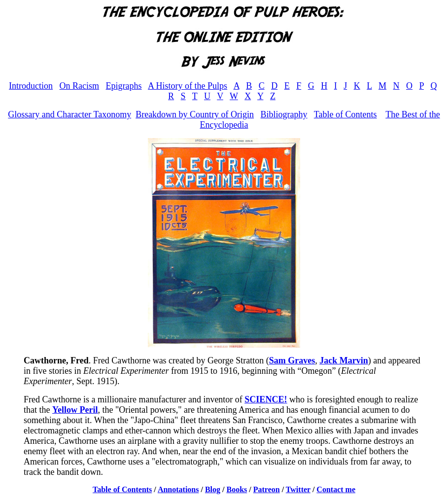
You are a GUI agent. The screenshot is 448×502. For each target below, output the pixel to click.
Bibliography (284, 114)
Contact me (336, 489)
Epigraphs (124, 86)
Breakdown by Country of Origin (195, 114)
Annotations (178, 489)
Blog (213, 489)
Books (237, 489)
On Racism (80, 86)
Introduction (31, 86)
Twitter (298, 489)
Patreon (267, 489)
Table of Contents (345, 114)
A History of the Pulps (188, 86)
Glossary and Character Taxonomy (69, 114)
